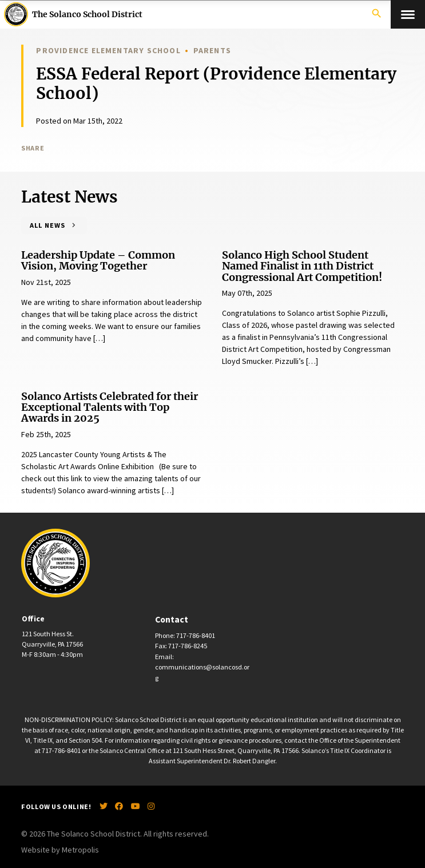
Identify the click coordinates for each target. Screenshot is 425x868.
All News (47, 225)
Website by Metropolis (60, 850)
